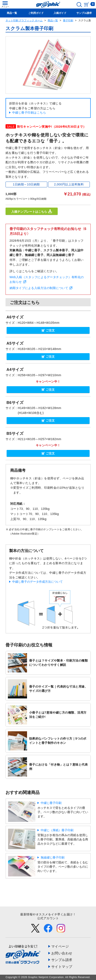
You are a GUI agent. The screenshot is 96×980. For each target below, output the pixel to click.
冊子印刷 (68, 20)
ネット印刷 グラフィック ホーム (24, 20)
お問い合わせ (62, 953)
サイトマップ (62, 967)
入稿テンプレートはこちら (32, 211)
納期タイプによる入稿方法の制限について (39, 288)
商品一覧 (53, 20)
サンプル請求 (62, 960)
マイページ (60, 946)
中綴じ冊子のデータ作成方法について (37, 582)
